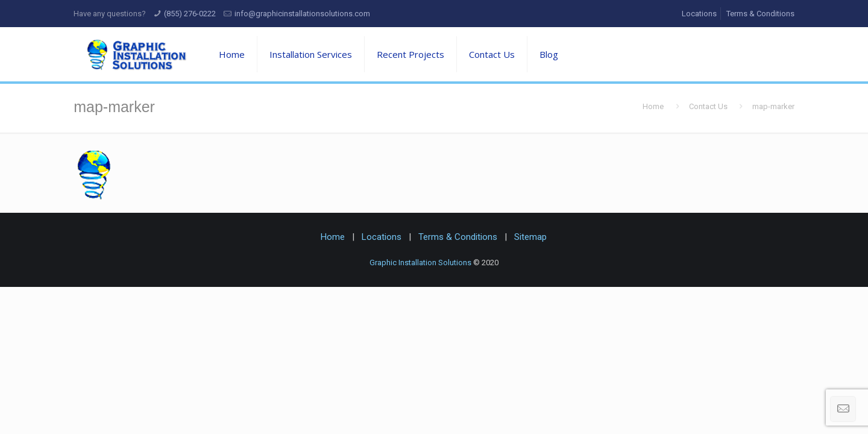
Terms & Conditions (760, 14)
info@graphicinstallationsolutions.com (302, 14)
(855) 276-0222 (190, 14)
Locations (699, 14)
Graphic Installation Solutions (420, 263)
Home (653, 106)
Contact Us (708, 106)
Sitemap (530, 237)
